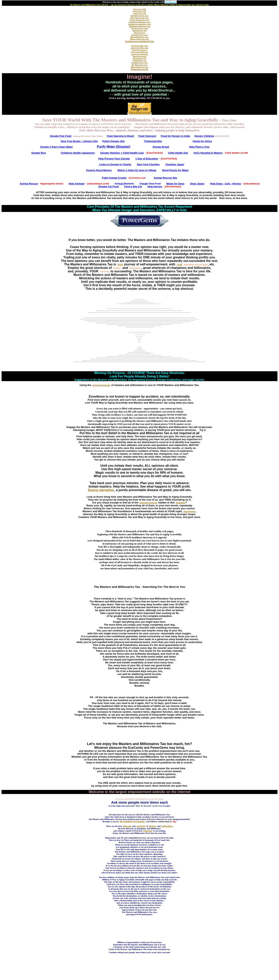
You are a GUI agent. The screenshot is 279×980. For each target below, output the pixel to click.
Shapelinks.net (140, 61)
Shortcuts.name (139, 50)
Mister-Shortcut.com (139, 39)
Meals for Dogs (175, 184)
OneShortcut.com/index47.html (139, 42)
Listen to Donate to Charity (115, 164)
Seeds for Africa (202, 141)
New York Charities (148, 164)
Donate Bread (161, 147)
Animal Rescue (29, 184)
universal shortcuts (101, 385)
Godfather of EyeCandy (196, 265)
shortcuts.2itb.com (139, 48)
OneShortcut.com (139, 29)
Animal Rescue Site (165, 178)
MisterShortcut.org (139, 67)
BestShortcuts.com (139, 16)
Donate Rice (39, 153)
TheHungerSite (153, 141)
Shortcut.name (139, 57)
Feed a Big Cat (133, 186)
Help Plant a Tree (199, 147)
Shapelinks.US (139, 31)
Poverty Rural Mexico (99, 170)
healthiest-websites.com (139, 24)
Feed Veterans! (147, 136)
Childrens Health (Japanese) (78, 153)
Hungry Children (204, 136)
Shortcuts (148, 831)
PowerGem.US (140, 12)
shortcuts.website (139, 54)
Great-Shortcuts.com (139, 20)
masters (117, 268)
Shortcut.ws (139, 33)
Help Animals (77, 184)
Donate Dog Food (150, 184)
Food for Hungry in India (175, 136)
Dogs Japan (197, 184)
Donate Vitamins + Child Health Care (122, 153)
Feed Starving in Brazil (120, 136)
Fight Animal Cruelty (114, 178)
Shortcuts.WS (139, 10)
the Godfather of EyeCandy (132, 822)
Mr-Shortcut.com (139, 65)
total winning (189, 511)
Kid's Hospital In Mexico (208, 153)
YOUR (120, 265)
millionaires (135, 268)
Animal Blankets (124, 184)
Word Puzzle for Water (175, 170)
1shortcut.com (140, 14)
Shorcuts (127, 826)
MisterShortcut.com (139, 37)
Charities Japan (175, 164)
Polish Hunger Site (114, 141)
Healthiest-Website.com (140, 22)
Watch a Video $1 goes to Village (137, 170)
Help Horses (155, 186)
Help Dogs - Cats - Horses (226, 184)
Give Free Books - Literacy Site (79, 141)
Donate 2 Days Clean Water (57, 147)
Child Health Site (178, 153)
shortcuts (104, 272)
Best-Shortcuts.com (139, 18)
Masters (153, 826)
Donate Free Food (61, 136)
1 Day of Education (147, 159)
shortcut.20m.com (139, 46)
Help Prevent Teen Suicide (114, 159)
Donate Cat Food (108, 186)
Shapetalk (180, 503)
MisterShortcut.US (139, 69)
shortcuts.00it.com (140, 52)
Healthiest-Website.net (139, 27)
